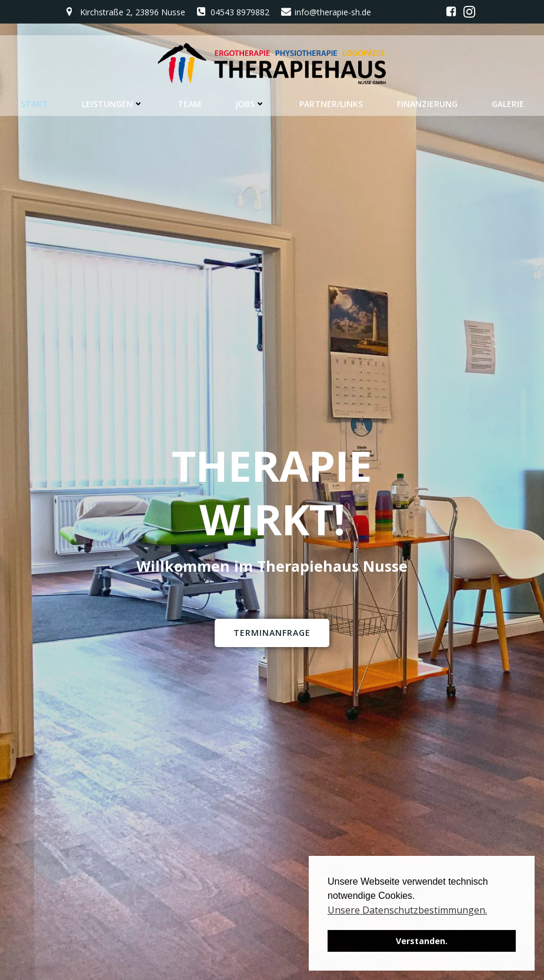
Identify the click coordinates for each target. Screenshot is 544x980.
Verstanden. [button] (422, 941)
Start (34, 104)
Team (189, 104)
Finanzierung (427, 104)
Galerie (508, 104)
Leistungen (113, 104)
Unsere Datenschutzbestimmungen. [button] (407, 910)
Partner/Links (331, 104)
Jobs (250, 104)
